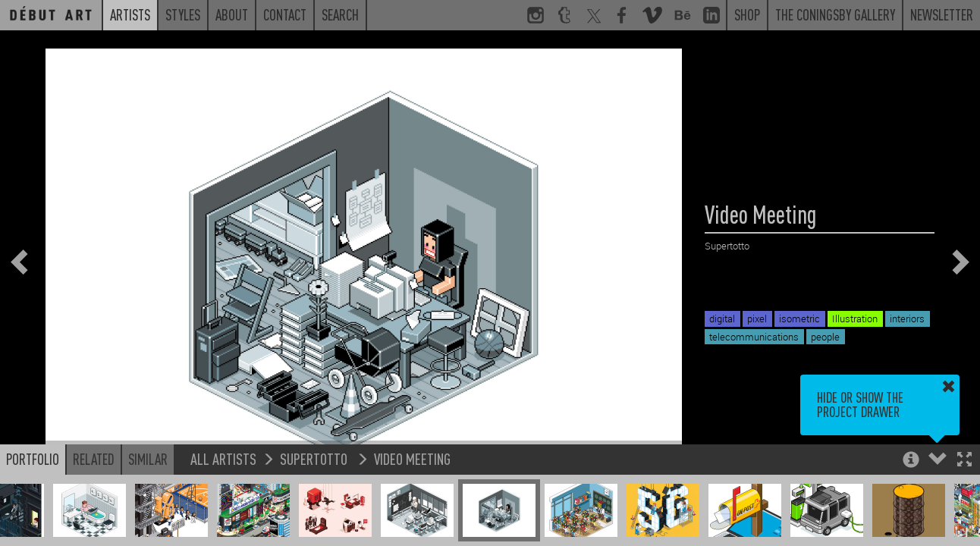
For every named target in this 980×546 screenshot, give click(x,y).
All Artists (223, 458)
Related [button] (94, 459)
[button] (964, 461)
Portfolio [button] (33, 459)
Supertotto (315, 458)
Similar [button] (148, 459)
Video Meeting (412, 458)
